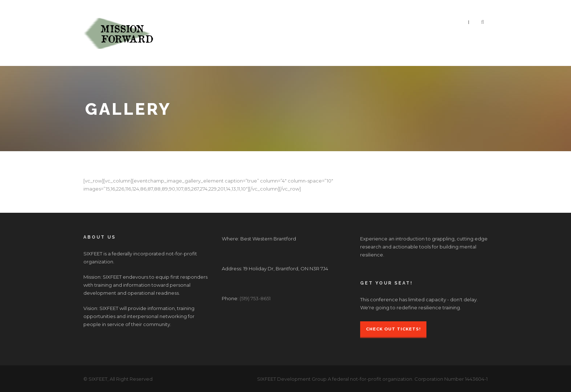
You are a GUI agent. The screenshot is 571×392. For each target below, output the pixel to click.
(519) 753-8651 (255, 298)
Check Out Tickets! (393, 329)
